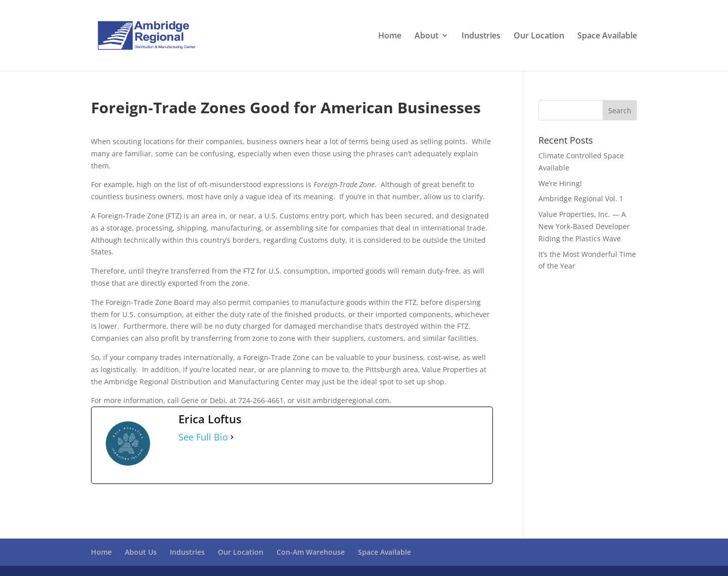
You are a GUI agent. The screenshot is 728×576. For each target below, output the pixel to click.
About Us (141, 552)
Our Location (539, 36)
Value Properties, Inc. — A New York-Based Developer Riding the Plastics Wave (584, 226)
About (426, 36)
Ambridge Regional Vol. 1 (581, 198)
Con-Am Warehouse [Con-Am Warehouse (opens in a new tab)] (311, 552)
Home (390, 36)
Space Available (607, 36)
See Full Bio (203, 437)
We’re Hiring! (560, 183)
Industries (481, 36)
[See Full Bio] (232, 437)
